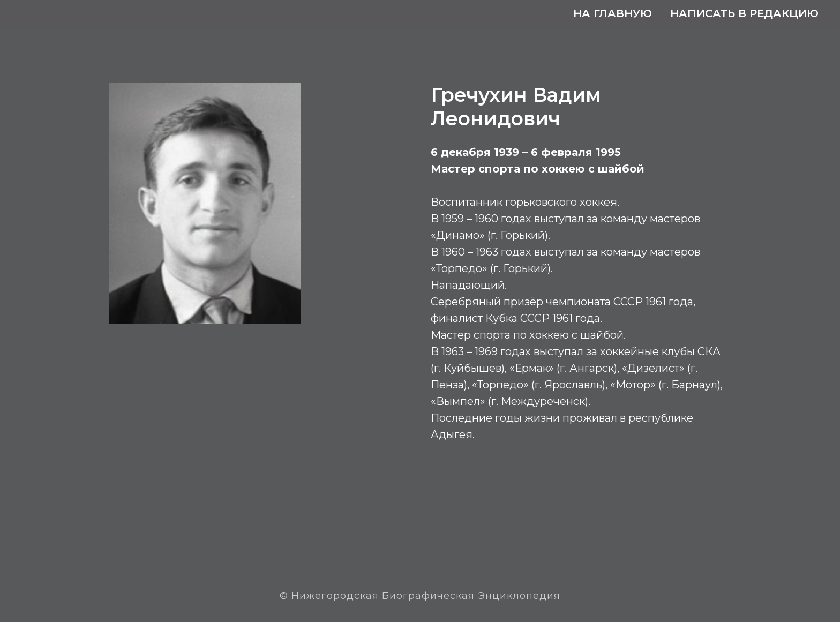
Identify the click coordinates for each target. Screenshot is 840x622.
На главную (613, 13)
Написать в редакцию (744, 13)
